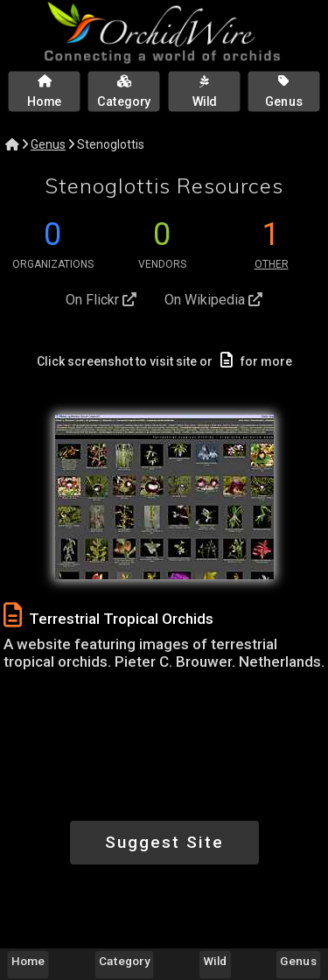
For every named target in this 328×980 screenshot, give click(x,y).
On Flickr (101, 300)
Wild (216, 961)
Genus (48, 144)
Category (124, 961)
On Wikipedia (213, 300)
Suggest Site (164, 842)
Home (28, 961)
